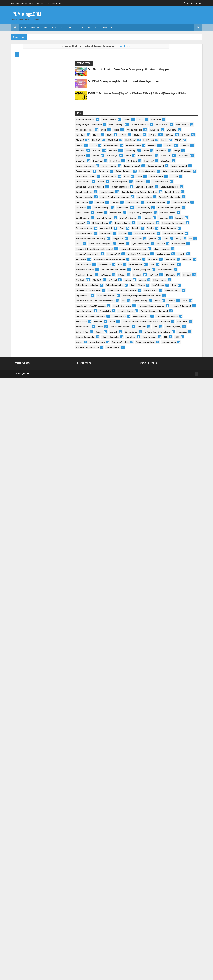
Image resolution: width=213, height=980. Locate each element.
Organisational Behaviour (166, 767)
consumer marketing (165, 405)
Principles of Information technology (170, 804)
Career (160, 332)
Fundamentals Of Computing (167, 550)
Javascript (182, 622)
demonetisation (163, 456)
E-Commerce (162, 488)
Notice (160, 736)
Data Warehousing (184, 441)
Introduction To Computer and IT (169, 607)
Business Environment (165, 296)
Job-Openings (162, 627)
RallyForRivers (163, 866)
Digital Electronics (164, 472)
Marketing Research (165, 679)
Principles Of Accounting (166, 798)
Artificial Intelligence (178, 156)
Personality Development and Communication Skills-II (177, 778)
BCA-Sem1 (183, 213)
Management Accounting (166, 664)
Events (179, 519)
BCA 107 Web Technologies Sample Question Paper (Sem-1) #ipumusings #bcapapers (183, 73)
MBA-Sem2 (161, 695)
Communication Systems (166, 363)
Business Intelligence (165, 301)
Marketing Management (166, 674)
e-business (185, 482)
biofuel (160, 234)
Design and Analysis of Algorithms (169, 462)
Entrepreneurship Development (168, 508)
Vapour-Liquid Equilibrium (167, 938)
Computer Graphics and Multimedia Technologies (175, 384)
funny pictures (162, 560)
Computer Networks (164, 389)
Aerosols (160, 125)
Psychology (180, 850)
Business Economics (165, 280)
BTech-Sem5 (162, 265)
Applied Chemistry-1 (164, 135)
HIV (159, 570)
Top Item (92, 27)
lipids (159, 658)
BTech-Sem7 (162, 270)
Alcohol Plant (176, 125)
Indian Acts (161, 586)
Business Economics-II (165, 291)
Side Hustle (161, 876)
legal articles (178, 638)
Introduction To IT (164, 612)
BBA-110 (160, 172)
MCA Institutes (162, 700)
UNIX (180, 917)
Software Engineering (165, 881)
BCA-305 (189, 203)
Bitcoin (160, 249)
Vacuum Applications (165, 928)
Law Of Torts (162, 638)
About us (24, 3)
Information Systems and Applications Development (176, 591)
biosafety (161, 244)
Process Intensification (166, 814)
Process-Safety (187, 814)
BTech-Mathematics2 (177, 249)
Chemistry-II (162, 348)
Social (175, 876)
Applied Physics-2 (184, 146)
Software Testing (163, 886)
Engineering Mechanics (166, 503)
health (174, 565)
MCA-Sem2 (161, 705)
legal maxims (162, 643)
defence (181, 451)
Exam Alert (161, 524)
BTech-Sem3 (162, 260)
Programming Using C (165, 840)
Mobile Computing (178, 715)
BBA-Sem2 (177, 177)
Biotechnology (177, 244)
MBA (43, 3)
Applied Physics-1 (164, 146)
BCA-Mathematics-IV (165, 213)
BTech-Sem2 (180, 254)
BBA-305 (174, 172)
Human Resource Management (168, 576)
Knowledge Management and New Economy (173, 633)
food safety (180, 539)
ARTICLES (32, 3)
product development (165, 819)
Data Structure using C (165, 436)
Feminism (176, 524)
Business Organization (165, 311)
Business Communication (166, 275)
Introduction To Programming (168, 617)
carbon (181, 327)
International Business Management (170, 596)
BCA (12, 3)
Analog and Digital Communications (170, 130)
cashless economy (177, 332)
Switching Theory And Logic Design (170, 897)
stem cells (161, 892)
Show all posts (110, 46)
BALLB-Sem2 (179, 161)
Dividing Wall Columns (165, 482)
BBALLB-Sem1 (162, 192)
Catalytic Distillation (179, 337)
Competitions (57, 3)
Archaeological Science (166, 151)
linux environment (175, 653)
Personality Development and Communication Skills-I (176, 772)
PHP (159, 783)
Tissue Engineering (164, 917)
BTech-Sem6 (179, 265)
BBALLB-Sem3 (163, 197)
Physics (160, 788)
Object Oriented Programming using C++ (172, 747)
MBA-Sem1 (179, 690)
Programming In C (164, 835)
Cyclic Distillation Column (167, 425)
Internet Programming (165, 602)
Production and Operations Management (172, 829)
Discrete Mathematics (165, 477)
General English (181, 560)
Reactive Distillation (182, 866)
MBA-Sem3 (178, 695)
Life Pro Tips (179, 643)
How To (170, 570)
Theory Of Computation (166, 912)
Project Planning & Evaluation (168, 845)
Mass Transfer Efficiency (166, 684)
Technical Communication (167, 907)
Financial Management (165, 534)
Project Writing (163, 850)
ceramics (161, 343)
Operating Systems (164, 752)
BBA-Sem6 (177, 187)
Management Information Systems (169, 669)
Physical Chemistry (175, 783)
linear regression (186, 648)
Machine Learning (175, 658)
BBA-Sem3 (161, 182)
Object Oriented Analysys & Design (170, 741)
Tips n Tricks (186, 912)
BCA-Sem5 (178, 223)
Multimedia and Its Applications (169, 721)
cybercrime (181, 415)
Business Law (185, 301)
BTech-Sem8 (179, 270)
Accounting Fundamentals (167, 115)
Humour (160, 581)
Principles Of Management (167, 809)
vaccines (172, 923)
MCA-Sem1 (179, 700)
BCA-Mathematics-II (164, 208)
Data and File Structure (166, 431)
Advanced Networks (164, 120)
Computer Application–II (166, 368)
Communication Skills (182, 348)
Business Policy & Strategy (167, 322)
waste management (164, 943)
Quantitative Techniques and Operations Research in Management (176, 861)
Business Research (164, 327)
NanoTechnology (185, 731)
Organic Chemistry (164, 762)
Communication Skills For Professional (171, 353)
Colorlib (26, 976)
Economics (178, 488)
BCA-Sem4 (161, 223)
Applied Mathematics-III (166, 141)
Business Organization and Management (172, 317)
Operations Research (165, 757)
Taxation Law (162, 902)
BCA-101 (178, 197)
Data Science (186, 431)
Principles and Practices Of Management (172, 793)
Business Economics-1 (165, 286)
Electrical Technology (181, 493)
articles (160, 156)
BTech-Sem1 (162, 254)
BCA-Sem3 (178, 218)
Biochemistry (179, 229)
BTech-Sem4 (179, 260)
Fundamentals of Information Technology (172, 555)
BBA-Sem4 (177, 182)
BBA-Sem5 (161, 187)
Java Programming (164, 622)
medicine (176, 710)
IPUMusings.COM (26, 14)
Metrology (161, 715)
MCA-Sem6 (161, 710)
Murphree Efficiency (164, 731)
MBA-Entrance (162, 690)
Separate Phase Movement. (180, 871)
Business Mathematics (165, 306)
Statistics (180, 886)
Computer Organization (166, 394)
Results (160, 871)
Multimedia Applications (166, 726)
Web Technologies (164, 954)
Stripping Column (179, 892)
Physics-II (174, 788)
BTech (48, 3)
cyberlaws (161, 420)
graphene (161, 565)
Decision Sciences (164, 451)
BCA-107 (160, 203)
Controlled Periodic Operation (168, 410)
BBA (38, 3)
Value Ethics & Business (166, 933)
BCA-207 (175, 203)
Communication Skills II (166, 358)
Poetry (188, 788)
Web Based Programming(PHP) (169, 949)
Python (160, 855)
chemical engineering (179, 343)
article (185, 151)
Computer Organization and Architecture (172, 400)
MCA (17, 3)
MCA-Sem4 (178, 705)
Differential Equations (165, 467)
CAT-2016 (161, 337)
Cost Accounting (163, 415)
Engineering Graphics (165, 498)
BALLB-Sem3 (162, 166)
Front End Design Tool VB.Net (168, 545)
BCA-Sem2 (161, 218)
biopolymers (175, 239)
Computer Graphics (164, 379)
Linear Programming (165, 648)
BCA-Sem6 (161, 229)
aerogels (182, 120)
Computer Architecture (165, 374)
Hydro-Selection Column (180, 581)
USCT (159, 923)
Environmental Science (166, 513)
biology (160, 239)
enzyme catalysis (163, 519)
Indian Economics (179, 586)
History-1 (187, 565)
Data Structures (163, 441)
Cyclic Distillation (179, 420)
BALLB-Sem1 (162, 161)
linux (159, 653)
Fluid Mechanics (163, 539)
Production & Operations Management (171, 824)
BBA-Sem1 (161, 177)
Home (23, 27)
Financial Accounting (165, 529)
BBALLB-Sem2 (180, 192)
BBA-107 (177, 166)
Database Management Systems (169, 446)
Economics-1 (162, 493)
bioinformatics (175, 234)
